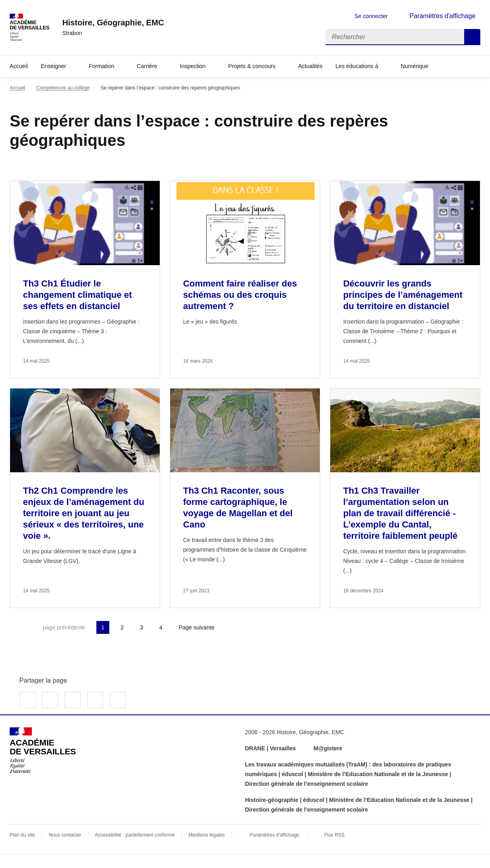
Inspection (193, 66)
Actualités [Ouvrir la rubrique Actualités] (310, 66)
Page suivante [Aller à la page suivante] (197, 627)
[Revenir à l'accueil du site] (43, 750)
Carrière (147, 66)
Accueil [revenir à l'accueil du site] (18, 88)
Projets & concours (252, 66)
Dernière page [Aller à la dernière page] (241, 627)
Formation (101, 66)
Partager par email (95, 700)
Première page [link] (16, 627)
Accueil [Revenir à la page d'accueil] (19, 66)
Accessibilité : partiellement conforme (135, 835)
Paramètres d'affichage (274, 835)
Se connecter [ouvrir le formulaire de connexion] (371, 16)
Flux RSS (335, 835)
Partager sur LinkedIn (73, 700)
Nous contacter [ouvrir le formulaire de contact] (65, 835)
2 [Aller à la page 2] (122, 627)
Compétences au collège (63, 88)
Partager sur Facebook (27, 700)
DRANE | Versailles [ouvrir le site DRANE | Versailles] (271, 748)
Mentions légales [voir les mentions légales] (206, 835)
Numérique (415, 66)
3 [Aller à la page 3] (142, 627)
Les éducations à (357, 66)
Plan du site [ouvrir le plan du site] (22, 835)
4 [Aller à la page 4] (161, 627)
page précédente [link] (64, 627)
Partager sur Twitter (50, 700)
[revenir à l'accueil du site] (113, 23)
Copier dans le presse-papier (118, 700)
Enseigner (53, 66)
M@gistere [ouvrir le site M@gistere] (329, 748)
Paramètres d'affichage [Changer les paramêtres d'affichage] (442, 16)
